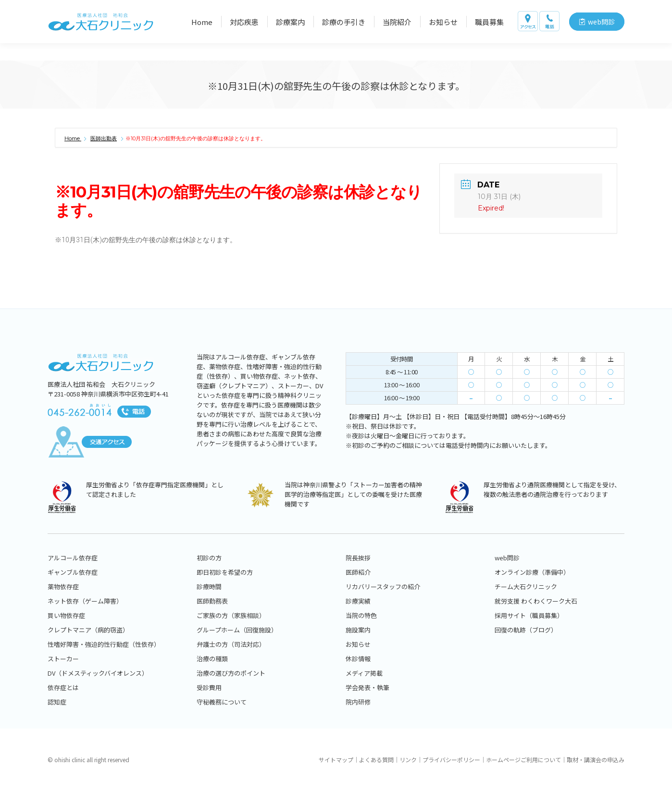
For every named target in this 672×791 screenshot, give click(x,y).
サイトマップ (336, 760)
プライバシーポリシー (451, 760)
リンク (408, 760)
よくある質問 (376, 760)
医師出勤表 (104, 138)
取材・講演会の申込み (596, 760)
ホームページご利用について (523, 760)
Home (73, 138)
